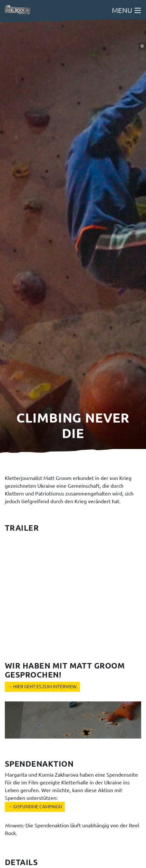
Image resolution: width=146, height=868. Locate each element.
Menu (127, 10)
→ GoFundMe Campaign (35, 807)
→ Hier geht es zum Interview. (42, 687)
